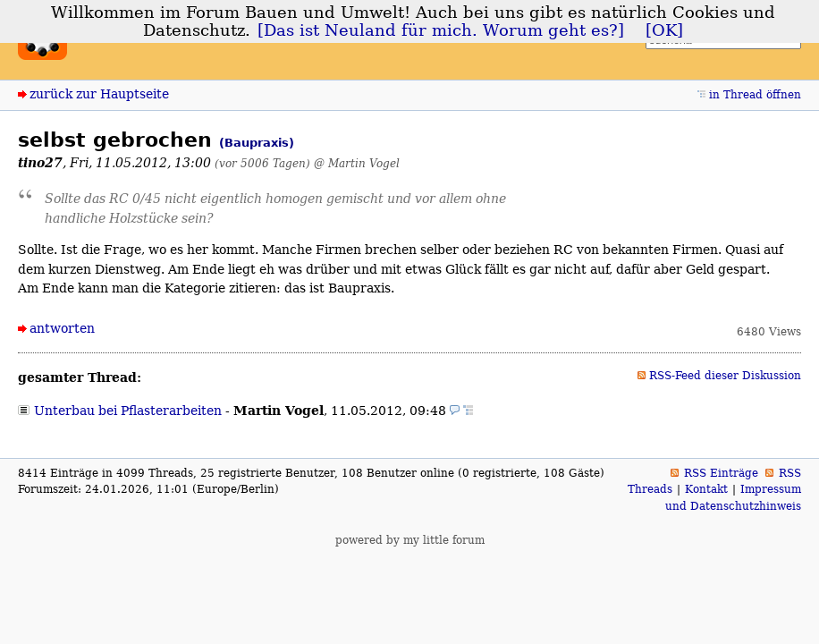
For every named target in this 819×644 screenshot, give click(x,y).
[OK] (664, 30)
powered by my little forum (410, 540)
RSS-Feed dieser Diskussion (725, 376)
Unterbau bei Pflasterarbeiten (128, 411)
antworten (62, 328)
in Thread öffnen (755, 95)
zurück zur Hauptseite (99, 94)
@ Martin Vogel (357, 163)
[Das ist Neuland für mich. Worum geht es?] (441, 30)
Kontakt (706, 489)
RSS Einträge (721, 473)
